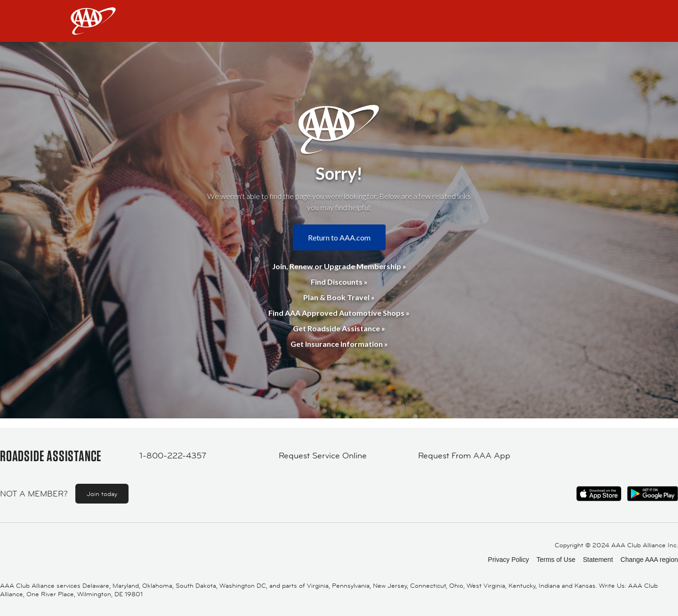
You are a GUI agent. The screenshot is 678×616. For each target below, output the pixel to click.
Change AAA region (649, 560)
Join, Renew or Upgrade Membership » (339, 266)
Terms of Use (556, 560)
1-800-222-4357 (173, 456)
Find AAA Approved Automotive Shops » (339, 313)
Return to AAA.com (339, 237)
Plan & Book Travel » (339, 297)
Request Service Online (323, 456)
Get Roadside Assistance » (339, 328)
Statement (598, 560)
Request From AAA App (464, 456)
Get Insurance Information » (339, 344)
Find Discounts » (339, 282)
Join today (102, 494)
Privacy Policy (508, 560)
